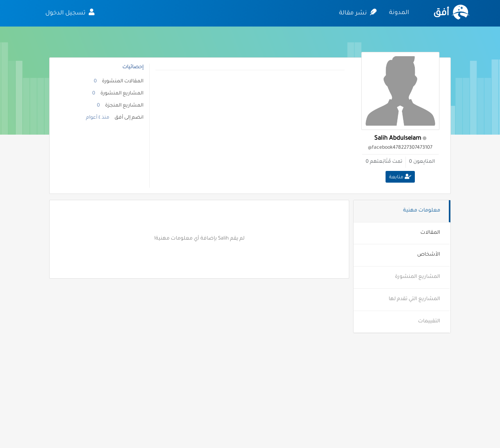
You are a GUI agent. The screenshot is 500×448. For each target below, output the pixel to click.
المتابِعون (424, 162)
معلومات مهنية (422, 211)
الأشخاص (429, 255)
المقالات (430, 233)
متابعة (400, 177)
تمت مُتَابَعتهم (386, 162)
